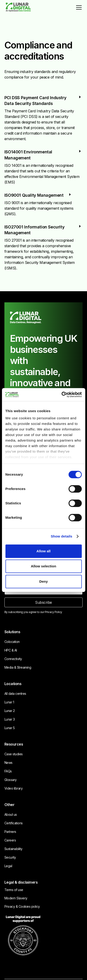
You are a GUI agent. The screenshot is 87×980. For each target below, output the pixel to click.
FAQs (8, 771)
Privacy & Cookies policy (22, 906)
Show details (62, 536)
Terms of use (14, 890)
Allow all (43, 551)
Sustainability (13, 849)
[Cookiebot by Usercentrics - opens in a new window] (62, 395)
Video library (14, 788)
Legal (8, 866)
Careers (10, 840)
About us (11, 814)
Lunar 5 (10, 728)
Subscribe (43, 602)
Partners (10, 832)
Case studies (14, 754)
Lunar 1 (9, 702)
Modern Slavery (16, 898)
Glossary (11, 780)
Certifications (14, 823)
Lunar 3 (10, 719)
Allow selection (43, 566)
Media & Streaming (18, 667)
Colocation (12, 642)
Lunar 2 (10, 711)
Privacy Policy (53, 612)
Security (10, 857)
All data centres (15, 694)
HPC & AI (11, 650)
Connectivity (13, 659)
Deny (43, 581)
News (8, 763)
